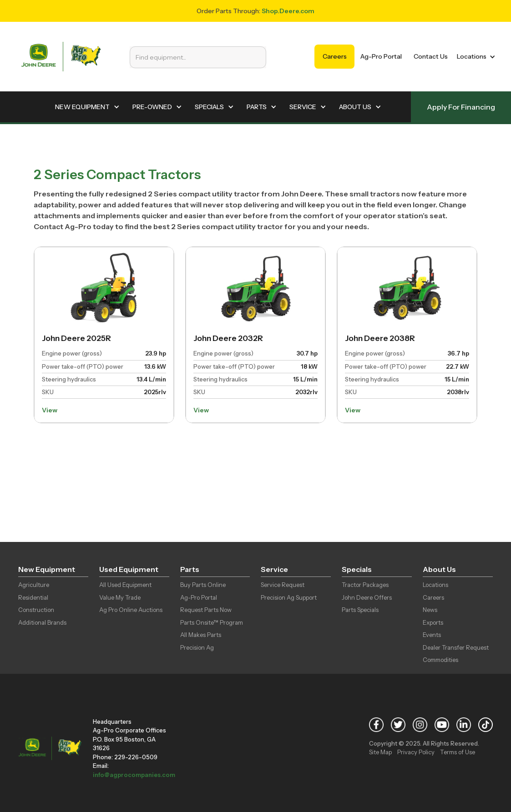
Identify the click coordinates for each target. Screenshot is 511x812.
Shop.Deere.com (288, 11)
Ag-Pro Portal (381, 56)
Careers (335, 56)
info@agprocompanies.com (134, 775)
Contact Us (431, 56)
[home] (61, 57)
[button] (474, 57)
